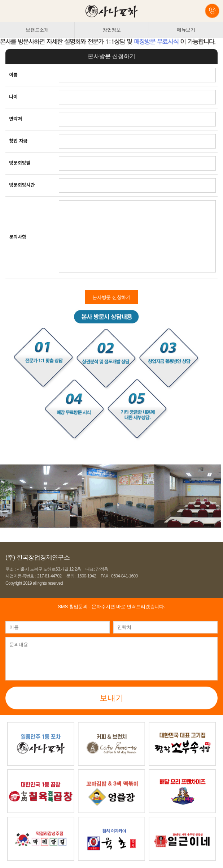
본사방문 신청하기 (111, 297)
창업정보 (112, 30)
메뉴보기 (186, 30)
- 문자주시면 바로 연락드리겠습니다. (111, 607)
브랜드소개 (37, 30)
